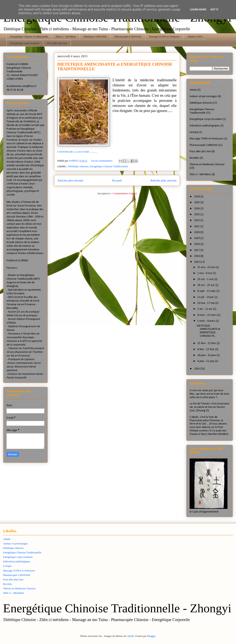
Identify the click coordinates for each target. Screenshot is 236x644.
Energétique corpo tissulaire (25, 43)
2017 (197, 250)
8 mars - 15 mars (207, 315)
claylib (130, 636)
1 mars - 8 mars (207, 321)
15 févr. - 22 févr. (207, 343)
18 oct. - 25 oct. (206, 285)
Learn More (198, 9)
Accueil (117, 180)
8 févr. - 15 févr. (206, 349)
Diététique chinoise (78, 166)
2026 (197, 197)
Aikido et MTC (195, 37)
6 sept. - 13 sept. (207, 291)
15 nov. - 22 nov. (207, 267)
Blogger (151, 636)
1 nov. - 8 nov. (205, 273)
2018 (197, 244)
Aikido (193, 90)
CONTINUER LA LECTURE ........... (77, 152)
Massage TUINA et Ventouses (164, 37)
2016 (197, 256)
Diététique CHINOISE (95, 37)
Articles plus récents (70, 180)
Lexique (194, 132)
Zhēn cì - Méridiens (66, 37)
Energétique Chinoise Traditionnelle (29, 37)
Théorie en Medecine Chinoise (207, 165)
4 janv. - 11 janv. (206, 361)
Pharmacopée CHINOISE (128, 37)
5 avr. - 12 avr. (205, 309)
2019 (197, 238)
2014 (197, 369)
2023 (197, 214)
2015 (197, 262)
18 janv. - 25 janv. (207, 355)
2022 (197, 220)
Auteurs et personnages (203, 96)
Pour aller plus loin (57, 43)
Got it (214, 9)
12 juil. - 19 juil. (206, 297)
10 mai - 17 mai (206, 303)
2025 (197, 203)
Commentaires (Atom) (125, 193)
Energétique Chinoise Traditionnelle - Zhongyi (117, 608)
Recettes (194, 158)
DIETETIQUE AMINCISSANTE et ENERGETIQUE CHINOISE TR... (208, 331)
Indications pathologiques (205, 126)
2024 (197, 209)
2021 (197, 226)
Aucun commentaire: (102, 161)
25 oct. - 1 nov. (206, 279)
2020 (197, 232)
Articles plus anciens (163, 180)
